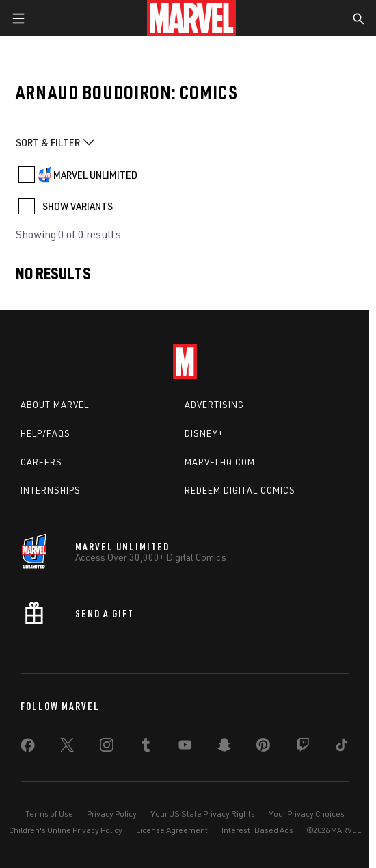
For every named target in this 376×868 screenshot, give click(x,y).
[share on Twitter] (67, 748)
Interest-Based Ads (257, 830)
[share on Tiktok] (342, 748)
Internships (51, 490)
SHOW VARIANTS (78, 206)
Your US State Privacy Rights (203, 814)
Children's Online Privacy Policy (66, 830)
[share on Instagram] (107, 748)
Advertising (214, 405)
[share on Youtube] (185, 748)
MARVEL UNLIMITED (95, 175)
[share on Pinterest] (263, 748)
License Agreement (172, 830)
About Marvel (55, 405)
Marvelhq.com (220, 462)
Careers (41, 462)
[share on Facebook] (28, 748)
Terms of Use (49, 814)
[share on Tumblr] (146, 748)
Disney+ (204, 433)
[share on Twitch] (303, 748)
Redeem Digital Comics (240, 490)
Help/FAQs (45, 433)
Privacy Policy (112, 814)
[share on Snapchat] (224, 748)
